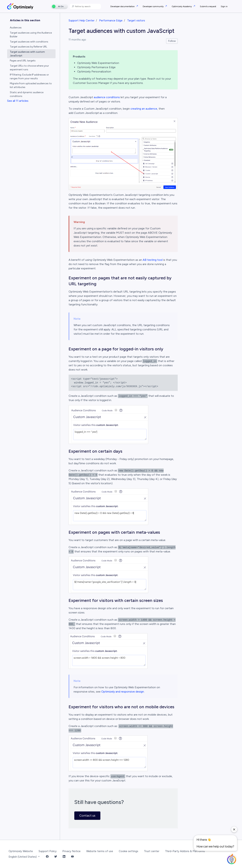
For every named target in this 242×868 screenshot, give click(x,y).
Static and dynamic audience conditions (27, 94)
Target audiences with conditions (29, 42)
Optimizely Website (21, 851)
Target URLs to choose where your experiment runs (29, 68)
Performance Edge (111, 21)
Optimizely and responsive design (123, 692)
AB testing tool (153, 260)
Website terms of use (100, 851)
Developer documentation (123, 6)
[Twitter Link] (56, 857)
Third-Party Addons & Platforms (185, 851)
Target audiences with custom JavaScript (27, 54)
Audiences (16, 28)
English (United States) (24, 857)
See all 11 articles (18, 101)
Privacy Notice (71, 851)
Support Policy (48, 851)
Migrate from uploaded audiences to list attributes (31, 85)
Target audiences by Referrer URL (28, 47)
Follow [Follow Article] (172, 41)
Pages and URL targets (23, 61)
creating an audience (144, 109)
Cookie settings (129, 851)
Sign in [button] (224, 6)
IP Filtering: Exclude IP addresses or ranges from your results (29, 77)
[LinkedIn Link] (64, 857)
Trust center (152, 851)
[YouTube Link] (72, 857)
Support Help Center (82, 21)
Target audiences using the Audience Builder (31, 35)
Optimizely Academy (182, 6)
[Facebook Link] (47, 857)
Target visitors (136, 21)
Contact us (87, 816)
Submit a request (208, 6)
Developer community (153, 6)
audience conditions (107, 97)
